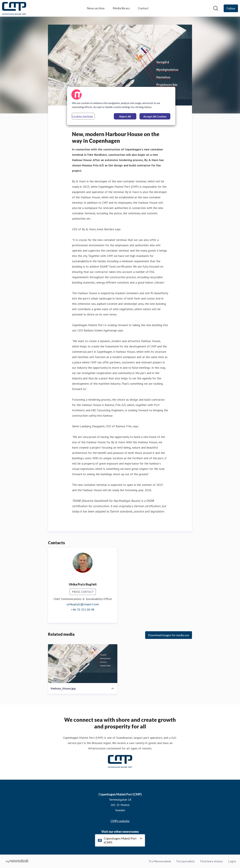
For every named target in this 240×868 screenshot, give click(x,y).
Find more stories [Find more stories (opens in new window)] (211, 861)
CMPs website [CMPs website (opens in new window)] (120, 821)
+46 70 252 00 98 (83, 610)
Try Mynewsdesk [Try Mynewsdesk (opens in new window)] (160, 861)
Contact (143, 8)
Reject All (125, 116)
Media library (121, 8)
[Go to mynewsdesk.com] (17, 861)
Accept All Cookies (155, 116)
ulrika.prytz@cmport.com (83, 604)
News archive (96, 8)
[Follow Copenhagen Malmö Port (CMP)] (231, 8)
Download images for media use (169, 635)
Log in (232, 861)
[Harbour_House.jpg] (83, 664)
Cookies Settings (82, 116)
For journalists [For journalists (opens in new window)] (186, 861)
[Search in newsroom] (216, 8)
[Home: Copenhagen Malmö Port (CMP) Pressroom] (14, 8)
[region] (121, 106)
